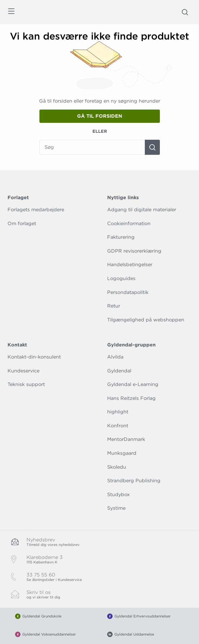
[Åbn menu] (11, 12)
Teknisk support (26, 384)
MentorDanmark (126, 439)
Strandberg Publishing (134, 481)
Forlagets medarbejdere (36, 210)
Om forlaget (22, 223)
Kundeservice (23, 371)
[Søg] (152, 147)
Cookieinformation (129, 223)
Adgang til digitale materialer (142, 210)
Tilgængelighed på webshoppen (146, 320)
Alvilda (115, 357)
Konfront (118, 426)
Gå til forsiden (100, 116)
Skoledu (117, 467)
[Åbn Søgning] (185, 12)
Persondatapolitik (128, 292)
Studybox (118, 494)
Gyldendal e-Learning (133, 384)
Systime (116, 508)
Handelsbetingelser (130, 265)
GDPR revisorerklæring (134, 251)
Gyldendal (119, 371)
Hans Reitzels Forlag (131, 398)
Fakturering (121, 237)
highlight (118, 412)
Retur (114, 306)
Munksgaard (122, 453)
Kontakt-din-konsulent (34, 357)
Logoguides (121, 278)
